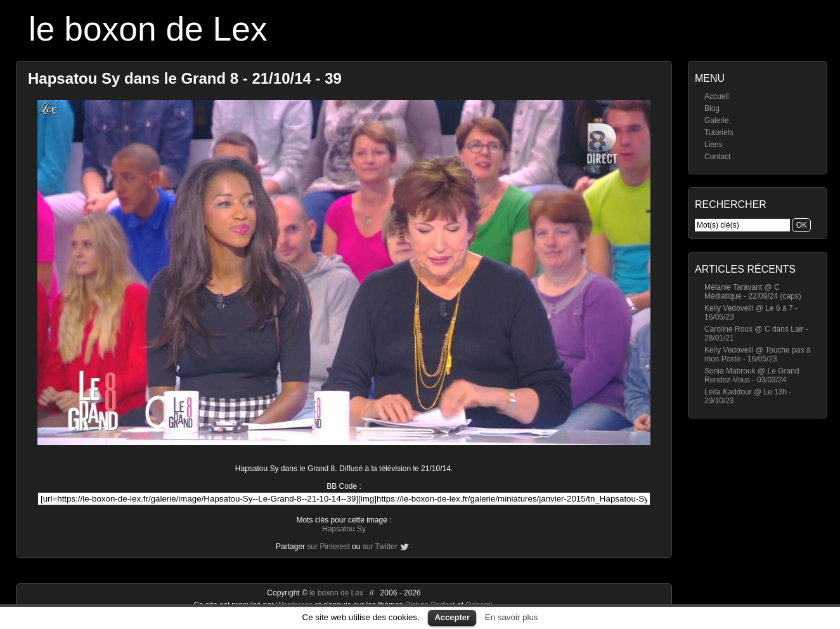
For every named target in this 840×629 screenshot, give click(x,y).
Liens (714, 145)
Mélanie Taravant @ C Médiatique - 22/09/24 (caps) (753, 292)
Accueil (717, 96)
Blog (712, 108)
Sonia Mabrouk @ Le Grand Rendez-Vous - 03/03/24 (752, 375)
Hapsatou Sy (344, 529)
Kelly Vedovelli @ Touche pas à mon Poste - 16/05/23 (757, 354)
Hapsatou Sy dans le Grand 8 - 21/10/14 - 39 (185, 78)
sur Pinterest (328, 547)
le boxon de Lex (148, 29)
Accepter (452, 617)
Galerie (717, 120)
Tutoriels (719, 133)
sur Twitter (380, 547)
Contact (717, 157)
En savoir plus (512, 617)
